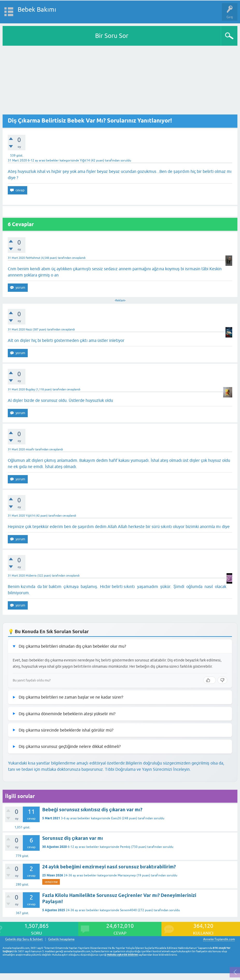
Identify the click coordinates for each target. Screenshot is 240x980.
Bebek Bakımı (37, 9)
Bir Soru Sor (112, 36)
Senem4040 (128, 910)
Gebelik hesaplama (61, 939)
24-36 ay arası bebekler (80, 875)
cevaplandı (79, 258)
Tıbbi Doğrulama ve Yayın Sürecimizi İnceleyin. (148, 769)
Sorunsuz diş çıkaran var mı (73, 838)
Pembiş (125, 847)
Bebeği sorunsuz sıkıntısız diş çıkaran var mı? (92, 810)
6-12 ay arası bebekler (43, 160)
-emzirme (51, 882)
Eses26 (116, 818)
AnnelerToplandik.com (219, 939)
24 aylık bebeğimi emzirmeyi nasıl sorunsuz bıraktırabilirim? (109, 867)
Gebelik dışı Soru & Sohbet (24, 939)
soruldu (126, 160)
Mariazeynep (127, 875)
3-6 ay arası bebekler (76, 818)
